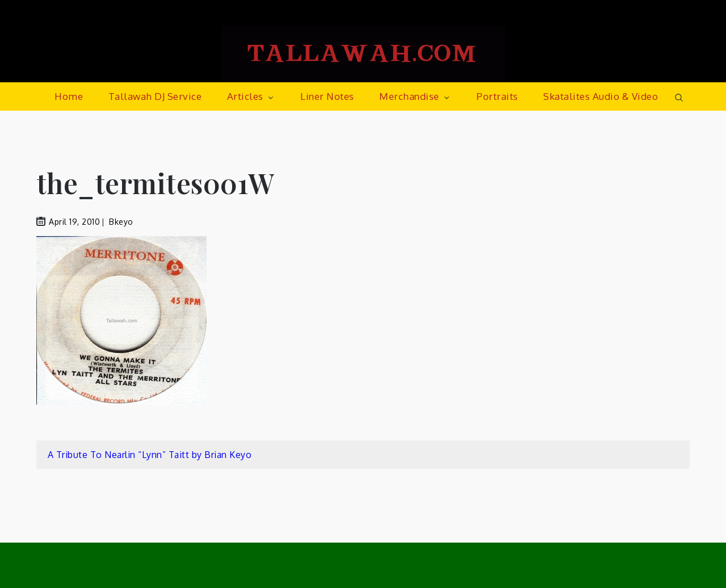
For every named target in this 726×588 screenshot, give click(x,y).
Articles (251, 96)
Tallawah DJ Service (155, 96)
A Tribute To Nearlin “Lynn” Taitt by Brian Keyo (150, 455)
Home (69, 96)
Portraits (497, 96)
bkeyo (121, 222)
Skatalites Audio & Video (601, 96)
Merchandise (415, 96)
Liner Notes (327, 96)
